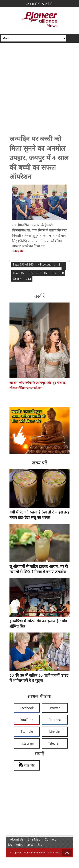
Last (28, 279)
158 (46, 273)
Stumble (27, 731)
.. (64, 265)
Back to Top (67, 853)
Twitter (55, 708)
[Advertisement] (39, 84)
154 (15, 273)
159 (54, 273)
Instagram (27, 743)
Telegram (55, 743)
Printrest (55, 720)
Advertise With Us (29, 845)
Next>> (18, 279)
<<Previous (44, 264)
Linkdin (55, 731)
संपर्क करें (47, 4)
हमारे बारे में (33, 4)
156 (31, 273)
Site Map (34, 839)
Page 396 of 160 (23, 264)
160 (61, 273)
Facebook (27, 708)
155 (23, 273)
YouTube (27, 720)
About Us (17, 839)
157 (38, 273)
